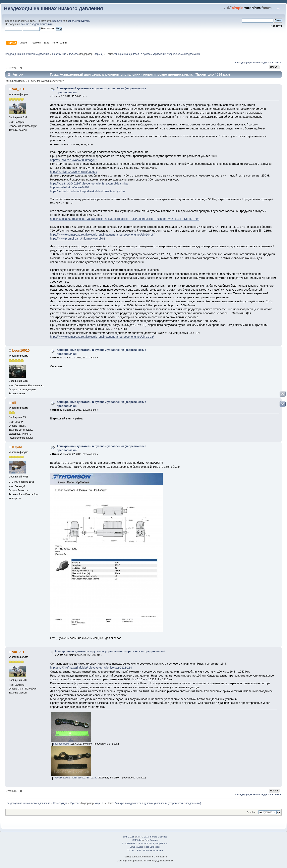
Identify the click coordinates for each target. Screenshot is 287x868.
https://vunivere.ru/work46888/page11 (74, 172)
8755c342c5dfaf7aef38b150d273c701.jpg (74, 778)
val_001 (18, 89)
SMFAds (137, 840)
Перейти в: (252, 812)
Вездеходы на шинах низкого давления (54, 8)
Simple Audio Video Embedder (145, 847)
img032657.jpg (60, 744)
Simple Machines (159, 837)
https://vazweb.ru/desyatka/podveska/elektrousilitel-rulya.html (88, 191)
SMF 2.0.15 (129, 837)
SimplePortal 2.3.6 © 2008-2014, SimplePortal (145, 843)
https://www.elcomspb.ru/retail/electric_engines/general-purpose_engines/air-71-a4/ (102, 337)
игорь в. (98, 54)
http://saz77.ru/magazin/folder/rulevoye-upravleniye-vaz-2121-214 (91, 668)
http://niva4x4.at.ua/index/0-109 (70, 187)
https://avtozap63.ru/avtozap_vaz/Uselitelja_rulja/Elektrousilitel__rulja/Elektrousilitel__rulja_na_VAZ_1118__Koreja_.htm (125, 219)
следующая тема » (270, 62)
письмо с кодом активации (36, 24)
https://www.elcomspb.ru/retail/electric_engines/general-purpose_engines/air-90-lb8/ (102, 235)
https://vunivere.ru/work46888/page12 (74, 160)
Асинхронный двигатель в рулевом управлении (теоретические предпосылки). (110, 651)
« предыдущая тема (247, 62)
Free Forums (151, 840)
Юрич (17, 447)
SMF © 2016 (143, 837)
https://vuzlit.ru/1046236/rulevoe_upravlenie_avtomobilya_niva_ (90, 183)
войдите (57, 21)
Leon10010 (21, 351)
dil (14, 403)
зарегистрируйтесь (79, 21)
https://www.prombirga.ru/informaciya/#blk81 (78, 239)
